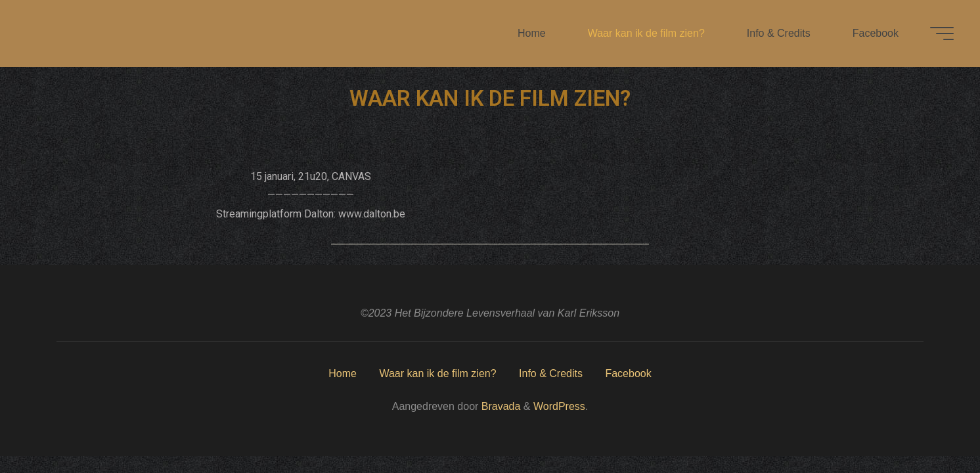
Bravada (499, 406)
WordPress (559, 406)
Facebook (628, 373)
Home (343, 373)
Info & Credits (551, 373)
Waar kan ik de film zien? (437, 373)
